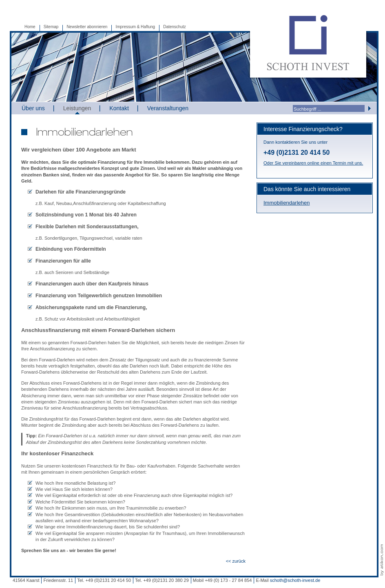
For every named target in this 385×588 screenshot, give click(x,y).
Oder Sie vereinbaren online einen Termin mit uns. (313, 163)
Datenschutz (175, 27)
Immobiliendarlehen (287, 203)
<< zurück (236, 561)
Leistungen (77, 108)
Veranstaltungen (168, 108)
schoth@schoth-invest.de (295, 580)
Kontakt (119, 108)
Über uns (33, 108)
